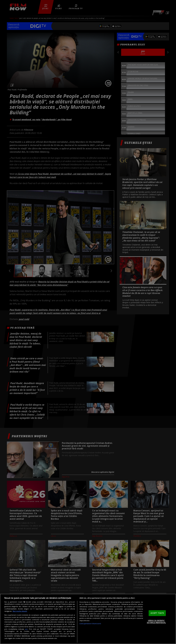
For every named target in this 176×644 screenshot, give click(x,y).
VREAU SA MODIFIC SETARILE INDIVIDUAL (156, 622)
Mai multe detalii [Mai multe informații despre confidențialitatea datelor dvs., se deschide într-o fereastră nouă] (20, 611)
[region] (88, 619)
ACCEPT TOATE (157, 613)
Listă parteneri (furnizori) (90, 624)
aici (26, 629)
